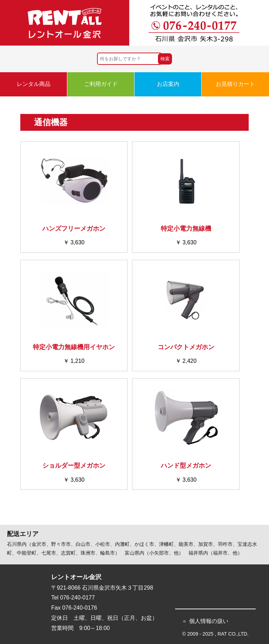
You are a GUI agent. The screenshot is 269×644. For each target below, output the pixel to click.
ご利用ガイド (101, 84)
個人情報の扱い (209, 621)
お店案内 (168, 84)
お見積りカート (235, 84)
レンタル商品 (34, 84)
